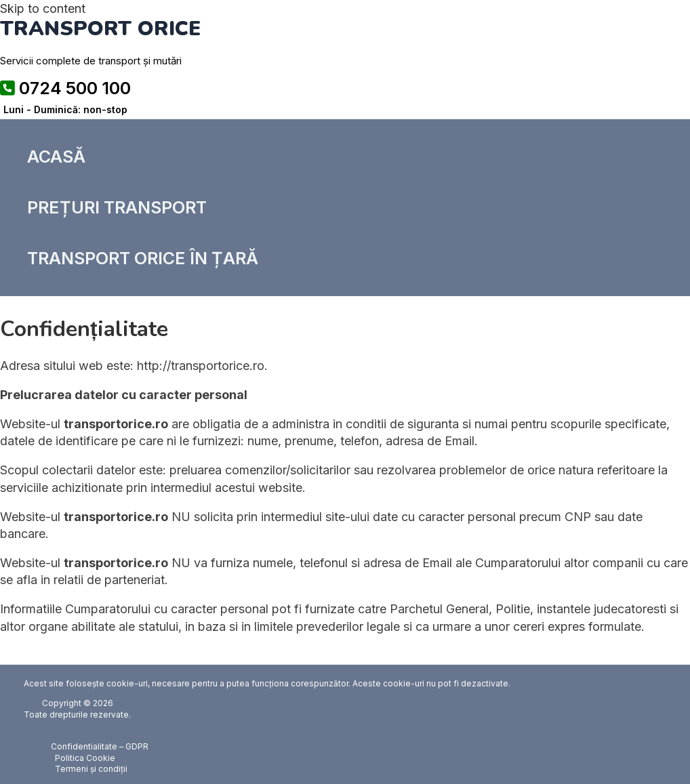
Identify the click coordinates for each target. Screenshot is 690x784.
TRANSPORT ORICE (100, 29)
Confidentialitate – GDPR (100, 746)
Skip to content (43, 8)
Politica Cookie (85, 758)
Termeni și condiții (91, 769)
